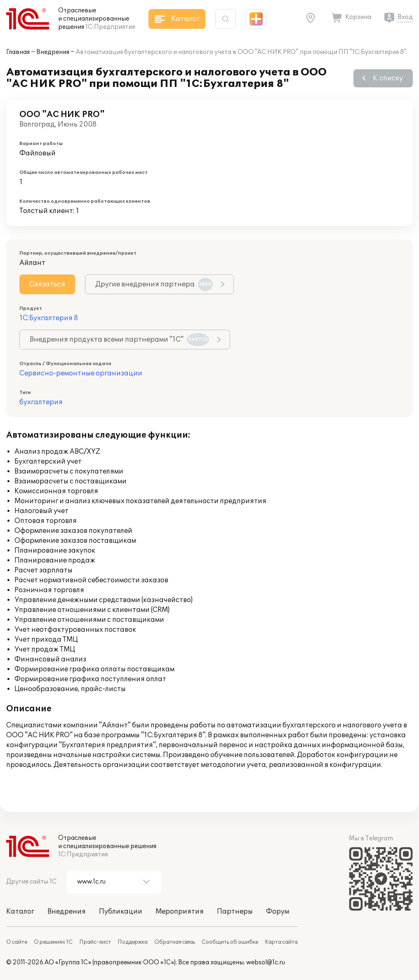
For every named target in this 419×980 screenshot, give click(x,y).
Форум (278, 912)
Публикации (121, 912)
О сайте (17, 942)
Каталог (20, 912)
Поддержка (133, 942)
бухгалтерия (41, 402)
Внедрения (53, 52)
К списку (388, 78)
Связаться (47, 284)
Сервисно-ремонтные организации (81, 373)
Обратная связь (175, 942)
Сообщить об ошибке (230, 942)
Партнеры (235, 912)
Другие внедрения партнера (154, 284)
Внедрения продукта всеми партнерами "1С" (119, 340)
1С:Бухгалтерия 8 (49, 318)
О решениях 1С (53, 942)
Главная (18, 52)
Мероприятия (180, 912)
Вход (405, 17)
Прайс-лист (95, 942)
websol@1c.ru (266, 962)
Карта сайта (281, 942)
